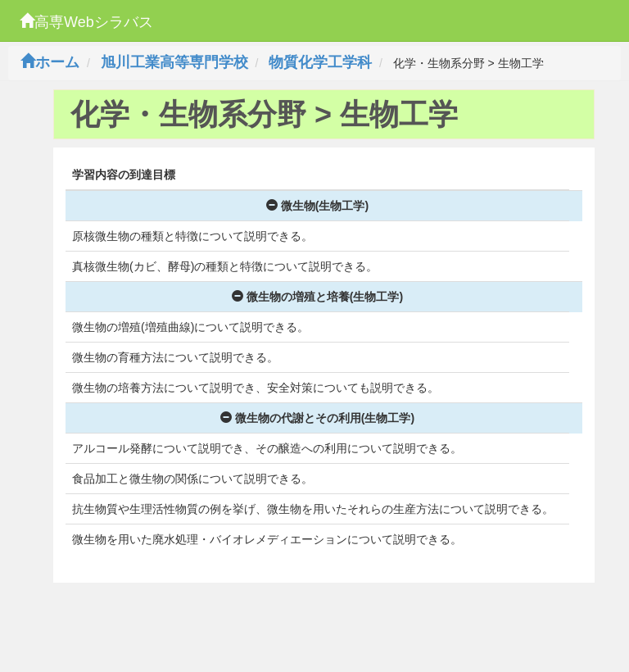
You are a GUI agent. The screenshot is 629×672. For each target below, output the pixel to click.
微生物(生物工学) (317, 206)
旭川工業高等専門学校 (174, 62)
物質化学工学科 (320, 62)
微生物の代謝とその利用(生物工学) (317, 418)
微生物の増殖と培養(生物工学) (317, 297)
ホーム (50, 62)
